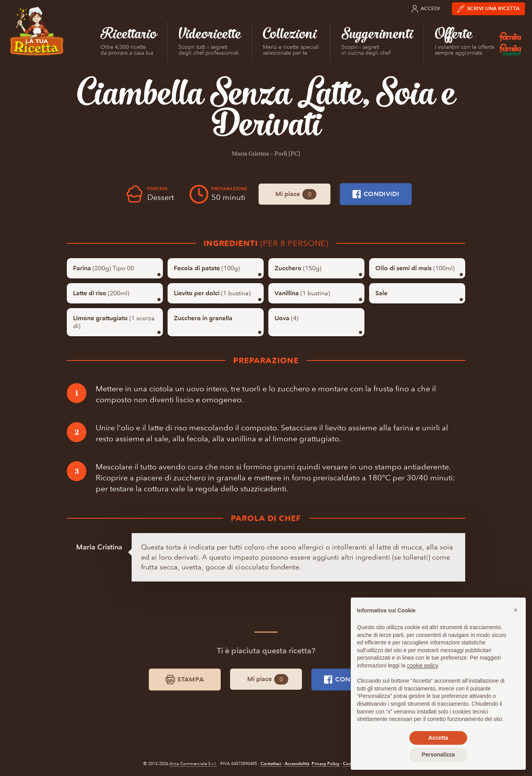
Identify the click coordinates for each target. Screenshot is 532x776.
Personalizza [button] (438, 755)
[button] (516, 610)
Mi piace (296, 194)
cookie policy (422, 665)
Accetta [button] (438, 738)
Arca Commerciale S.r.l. (193, 764)
